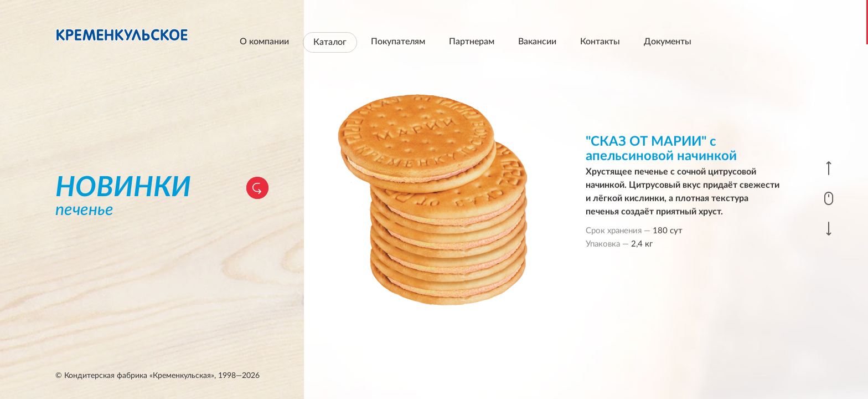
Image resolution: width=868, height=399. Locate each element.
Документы (668, 42)
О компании (264, 42)
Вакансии (537, 42)
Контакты (600, 42)
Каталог (330, 42)
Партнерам (472, 42)
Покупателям (398, 42)
